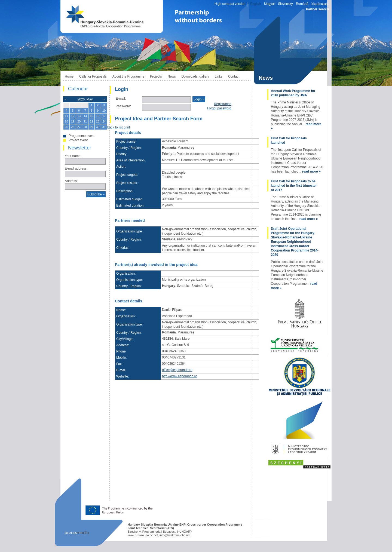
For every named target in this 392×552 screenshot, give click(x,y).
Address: (71, 181)
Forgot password (219, 108)
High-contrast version (230, 4)
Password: (123, 106)
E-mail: (121, 99)
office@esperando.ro (177, 370)
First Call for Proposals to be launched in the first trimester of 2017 (294, 186)
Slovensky (285, 4)
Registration (223, 104)
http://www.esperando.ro (180, 376)
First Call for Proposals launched (289, 140)
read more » (311, 171)
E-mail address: (76, 168)
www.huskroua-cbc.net (143, 535)
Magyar (269, 4)
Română (302, 4)
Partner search (317, 9)
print (127, 127)
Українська (320, 4)
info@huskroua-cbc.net (175, 535)
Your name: (73, 156)
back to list (115, 127)
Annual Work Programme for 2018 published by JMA (293, 93)
